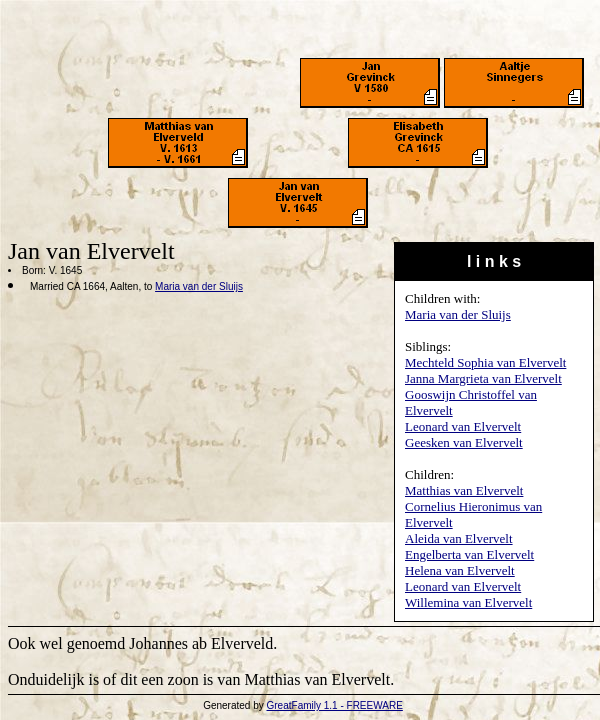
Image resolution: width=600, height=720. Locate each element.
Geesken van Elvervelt (464, 442)
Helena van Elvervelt (460, 570)
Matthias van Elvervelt (464, 490)
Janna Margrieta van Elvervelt (483, 378)
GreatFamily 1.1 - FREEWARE (335, 705)
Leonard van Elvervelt (463, 426)
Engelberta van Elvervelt (469, 554)
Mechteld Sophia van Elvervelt (485, 362)
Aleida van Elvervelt (459, 538)
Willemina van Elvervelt (468, 602)
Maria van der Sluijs (458, 314)
